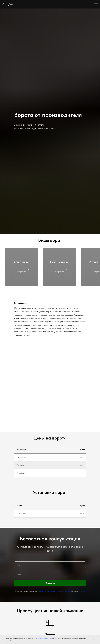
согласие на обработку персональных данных (54, 591)
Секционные (59, 262)
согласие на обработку (43, 638)
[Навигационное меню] (96, 4)
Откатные (21, 262)
